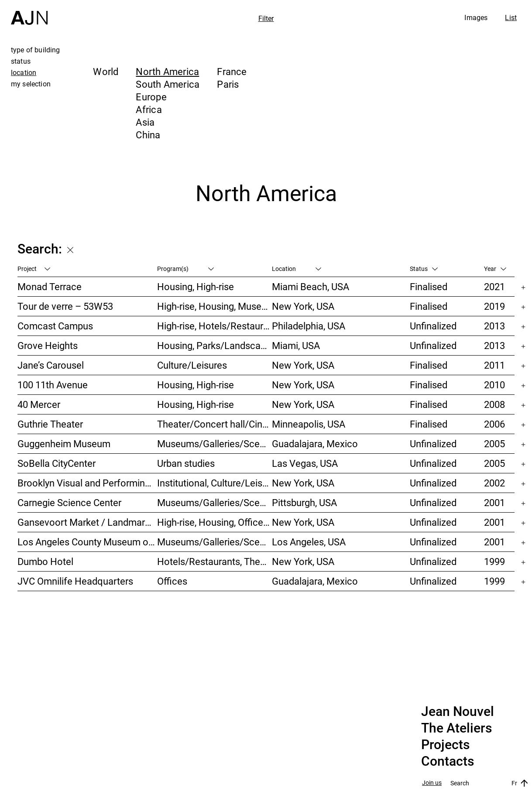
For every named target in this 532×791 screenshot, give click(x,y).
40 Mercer (39, 404)
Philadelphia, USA (309, 326)
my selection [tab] (31, 84)
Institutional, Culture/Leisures (215, 483)
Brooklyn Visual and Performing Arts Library (87, 483)
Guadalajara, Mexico (315, 443)
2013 (494, 326)
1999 (494, 561)
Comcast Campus (55, 326)
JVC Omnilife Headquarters (75, 581)
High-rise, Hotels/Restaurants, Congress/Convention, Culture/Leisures (215, 326)
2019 (494, 306)
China (148, 135)
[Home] (29, 12)
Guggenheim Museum (64, 443)
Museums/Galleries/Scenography (215, 443)
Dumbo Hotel (45, 561)
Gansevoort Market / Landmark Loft (87, 522)
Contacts (448, 761)
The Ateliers (456, 728)
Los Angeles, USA (309, 542)
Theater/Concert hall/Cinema (215, 424)
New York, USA (303, 306)
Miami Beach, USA (311, 286)
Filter (266, 18)
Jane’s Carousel (51, 365)
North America (167, 71)
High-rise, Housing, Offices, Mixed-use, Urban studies (215, 522)
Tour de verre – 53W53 (65, 306)
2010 (494, 385)
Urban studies (186, 463)
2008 (494, 404)
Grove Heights (48, 345)
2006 (494, 424)
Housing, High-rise (196, 286)
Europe (151, 97)
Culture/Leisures (192, 365)
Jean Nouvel (458, 712)
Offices (172, 581)
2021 (494, 286)
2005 (494, 443)
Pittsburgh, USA (304, 502)
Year (495, 269)
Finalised (429, 286)
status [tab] (21, 61)
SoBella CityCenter (57, 463)
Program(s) (185, 269)
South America (168, 84)
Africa (149, 109)
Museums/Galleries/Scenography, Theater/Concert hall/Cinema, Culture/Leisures (215, 502)
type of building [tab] (36, 50)
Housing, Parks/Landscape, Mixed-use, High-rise (215, 345)
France (232, 71)
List (511, 17)
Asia (145, 122)
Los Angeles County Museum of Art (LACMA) (87, 542)
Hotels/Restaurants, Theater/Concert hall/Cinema (215, 561)
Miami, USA (296, 345)
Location (297, 269)
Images (476, 17)
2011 (494, 365)
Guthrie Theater (50, 424)
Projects (445, 745)
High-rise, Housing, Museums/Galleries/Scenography (215, 306)
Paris (228, 84)
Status (424, 269)
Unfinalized (433, 326)
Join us (432, 783)
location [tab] (24, 72)
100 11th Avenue (53, 385)
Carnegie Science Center (69, 502)
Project (34, 269)
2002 (494, 483)
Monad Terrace (50, 286)
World (106, 71)
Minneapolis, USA (309, 424)
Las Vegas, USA (305, 463)
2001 (494, 502)
